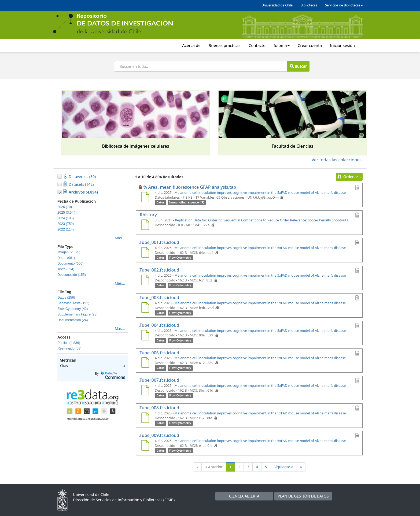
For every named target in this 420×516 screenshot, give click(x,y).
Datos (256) (66, 298)
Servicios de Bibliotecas (344, 5)
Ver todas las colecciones (337, 160)
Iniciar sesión (342, 45)
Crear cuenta (310, 45)
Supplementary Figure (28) (78, 314)
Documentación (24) (73, 320)
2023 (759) (66, 224)
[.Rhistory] (145, 225)
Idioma (282, 45)
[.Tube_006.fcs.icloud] (145, 363)
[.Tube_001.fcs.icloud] (145, 253)
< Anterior (214, 467)
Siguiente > (283, 467)
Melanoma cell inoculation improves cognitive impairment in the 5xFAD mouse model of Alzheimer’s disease (260, 193)
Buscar (298, 66)
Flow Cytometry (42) (73, 309)
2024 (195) (66, 218)
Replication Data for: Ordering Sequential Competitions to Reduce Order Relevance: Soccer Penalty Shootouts (261, 220)
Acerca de (191, 45)
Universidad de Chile (277, 5)
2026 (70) (65, 207)
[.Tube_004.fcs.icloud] (145, 336)
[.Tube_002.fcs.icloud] (145, 281)
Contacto (257, 45)
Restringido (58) (69, 348)
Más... (120, 238)
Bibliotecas (309, 5)
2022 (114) (66, 229)
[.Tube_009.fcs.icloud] (145, 446)
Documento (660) (70, 263)
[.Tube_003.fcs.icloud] (145, 308)
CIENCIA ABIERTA (244, 496)
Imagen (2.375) (69, 252)
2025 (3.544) (67, 213)
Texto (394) (66, 269)
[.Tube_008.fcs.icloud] (145, 418)
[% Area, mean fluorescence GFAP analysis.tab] (145, 198)
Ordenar (349, 177)
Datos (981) (66, 258)
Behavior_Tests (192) (73, 303)
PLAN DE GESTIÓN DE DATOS (303, 496)
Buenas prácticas (225, 45)
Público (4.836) (69, 343)
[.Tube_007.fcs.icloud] (145, 391)
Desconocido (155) (72, 275)
